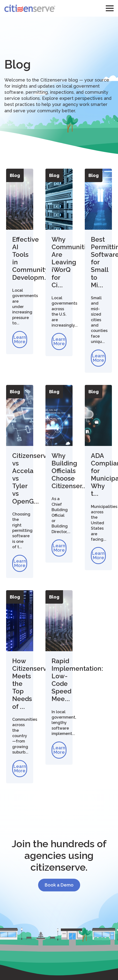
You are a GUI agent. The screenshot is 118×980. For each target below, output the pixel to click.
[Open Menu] (110, 8)
